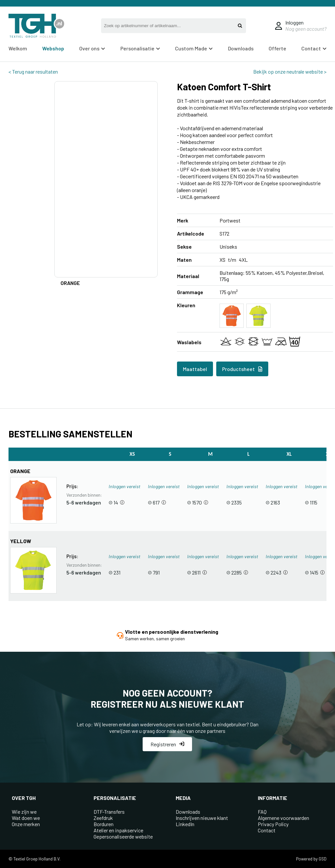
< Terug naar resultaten (33, 71)
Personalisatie (140, 48)
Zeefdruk (103, 818)
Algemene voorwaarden (283, 818)
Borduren (104, 824)
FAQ (262, 812)
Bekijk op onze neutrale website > (290, 71)
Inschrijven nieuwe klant (202, 818)
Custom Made (194, 48)
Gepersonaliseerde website (123, 836)
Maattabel (195, 369)
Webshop (53, 48)
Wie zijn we (24, 812)
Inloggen (294, 22)
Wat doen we (26, 818)
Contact (314, 48)
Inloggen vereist (124, 486)
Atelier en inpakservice (118, 830)
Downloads (241, 48)
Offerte (277, 48)
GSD (323, 859)
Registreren (167, 744)
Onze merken (26, 824)
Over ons (92, 48)
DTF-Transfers (109, 812)
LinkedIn (185, 824)
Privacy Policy (273, 824)
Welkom (18, 48)
